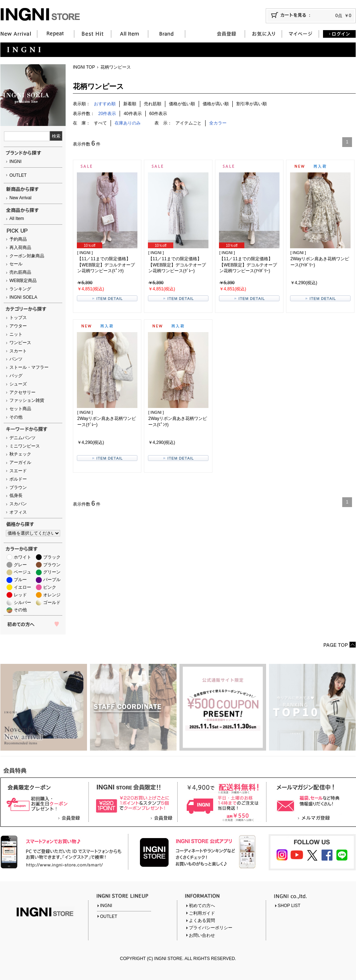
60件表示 (158, 114)
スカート (18, 351)
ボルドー (18, 479)
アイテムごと (189, 123)
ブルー (20, 580)
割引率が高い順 (252, 104)
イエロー (22, 587)
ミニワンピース (25, 446)
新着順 (130, 104)
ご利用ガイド (202, 913)
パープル (52, 580)
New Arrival (20, 198)
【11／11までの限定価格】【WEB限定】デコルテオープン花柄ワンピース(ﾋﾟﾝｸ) (106, 265)
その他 (16, 417)
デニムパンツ (22, 438)
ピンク (50, 587)
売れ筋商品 (20, 272)
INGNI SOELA (23, 297)
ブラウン (18, 487)
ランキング (20, 289)
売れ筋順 (153, 104)
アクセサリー (22, 392)
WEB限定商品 (23, 281)
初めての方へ (202, 906)
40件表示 (133, 114)
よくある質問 (202, 920)
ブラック (52, 557)
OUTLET (18, 175)
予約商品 (18, 239)
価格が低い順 (182, 104)
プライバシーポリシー (211, 928)
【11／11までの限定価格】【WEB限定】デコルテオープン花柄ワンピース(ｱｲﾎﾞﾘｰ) (248, 265)
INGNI (15, 162)
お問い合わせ (202, 935)
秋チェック (20, 454)
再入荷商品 (20, 248)
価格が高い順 (216, 104)
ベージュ (22, 572)
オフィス (18, 512)
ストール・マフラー (29, 367)
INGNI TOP (84, 67)
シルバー (22, 603)
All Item (17, 219)
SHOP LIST (289, 906)
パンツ (16, 359)
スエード (18, 471)
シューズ (18, 384)
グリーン (52, 572)
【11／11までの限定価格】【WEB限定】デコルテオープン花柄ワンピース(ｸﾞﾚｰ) (177, 265)
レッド (20, 595)
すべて (100, 123)
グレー (20, 565)
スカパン (18, 504)
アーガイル (20, 462)
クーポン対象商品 (27, 256)
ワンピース (20, 343)
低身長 (16, 495)
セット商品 (20, 409)
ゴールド (52, 603)
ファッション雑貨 (27, 400)
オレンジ (52, 595)
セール (16, 264)
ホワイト (22, 557)
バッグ (16, 376)
